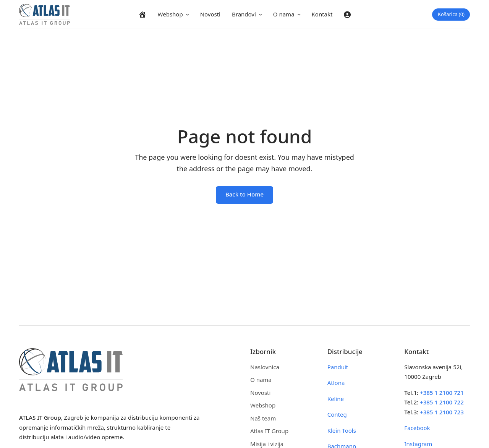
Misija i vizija (267, 444)
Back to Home (244, 194)
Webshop (170, 14)
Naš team (263, 418)
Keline (336, 399)
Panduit (338, 367)
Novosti (210, 14)
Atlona (336, 383)
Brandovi (244, 14)
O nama (284, 14)
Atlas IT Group (269, 431)
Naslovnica (265, 367)
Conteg (337, 414)
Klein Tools (342, 430)
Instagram (418, 444)
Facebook (417, 428)
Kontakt (322, 14)
